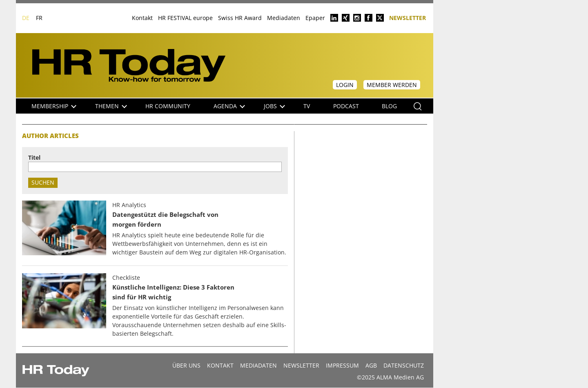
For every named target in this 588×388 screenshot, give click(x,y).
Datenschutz (404, 365)
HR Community (168, 106)
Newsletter (408, 17)
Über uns (186, 365)
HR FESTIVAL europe (185, 18)
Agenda (229, 106)
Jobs (274, 106)
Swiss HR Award (240, 18)
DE (26, 18)
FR (39, 18)
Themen (111, 106)
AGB (371, 365)
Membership (54, 106)
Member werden (392, 85)
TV (307, 106)
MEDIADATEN (258, 365)
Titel (34, 157)
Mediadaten (284, 18)
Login (345, 85)
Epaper (315, 18)
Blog (389, 106)
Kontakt (142, 18)
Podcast (346, 106)
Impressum (342, 365)
